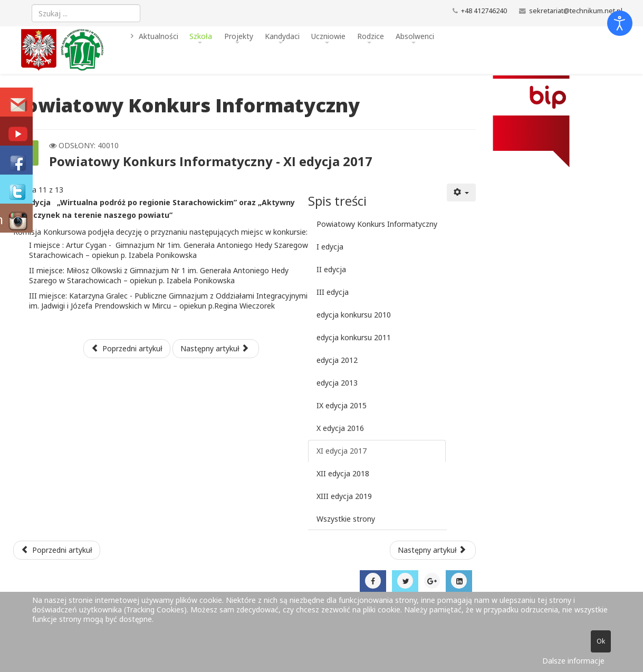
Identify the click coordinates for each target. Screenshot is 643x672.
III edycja (333, 292)
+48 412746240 (484, 11)
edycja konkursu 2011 (354, 337)
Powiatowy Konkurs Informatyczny (377, 224)
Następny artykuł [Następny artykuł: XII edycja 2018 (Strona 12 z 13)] (215, 348)
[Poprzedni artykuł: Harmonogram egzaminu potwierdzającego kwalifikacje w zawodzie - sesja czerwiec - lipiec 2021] (57, 550)
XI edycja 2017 (342, 451)
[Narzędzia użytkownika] (462, 193)
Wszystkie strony (346, 519)
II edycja (331, 269)
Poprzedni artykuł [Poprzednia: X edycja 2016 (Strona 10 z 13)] (127, 348)
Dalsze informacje (573, 661)
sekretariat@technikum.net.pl (576, 11)
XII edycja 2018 (343, 473)
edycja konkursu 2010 (354, 315)
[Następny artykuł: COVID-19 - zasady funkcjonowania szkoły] (433, 550)
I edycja (330, 247)
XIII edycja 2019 (344, 496)
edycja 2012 (337, 360)
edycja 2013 (337, 383)
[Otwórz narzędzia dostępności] (620, 23)
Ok (601, 641)
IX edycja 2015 (342, 405)
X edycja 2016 (340, 428)
